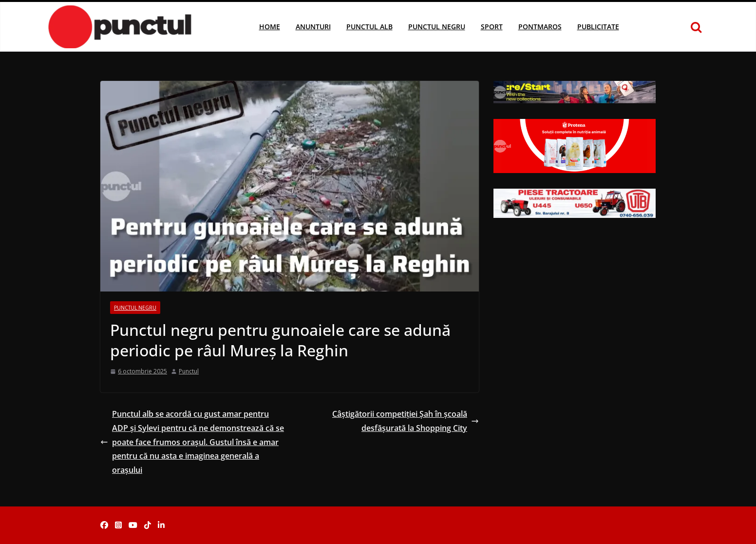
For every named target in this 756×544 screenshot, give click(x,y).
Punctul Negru (437, 27)
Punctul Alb (369, 27)
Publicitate (598, 27)
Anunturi (313, 27)
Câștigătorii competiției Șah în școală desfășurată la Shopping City (406, 421)
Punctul (189, 371)
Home (270, 27)
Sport (492, 27)
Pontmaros (540, 27)
